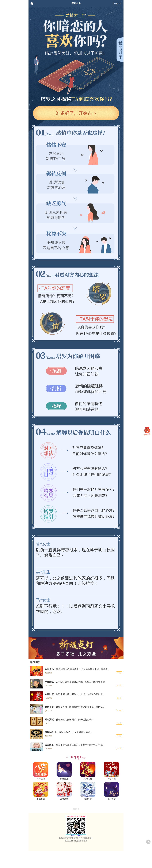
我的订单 (118, 4)
